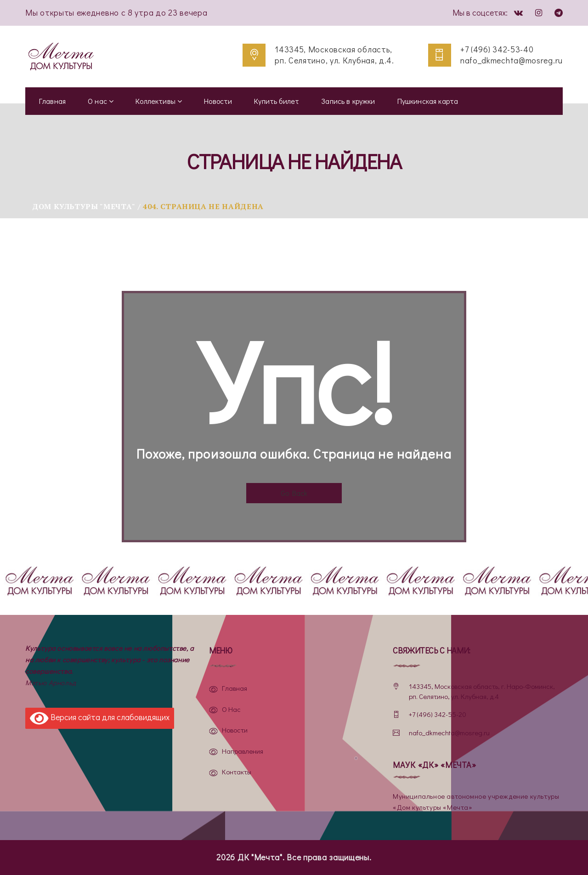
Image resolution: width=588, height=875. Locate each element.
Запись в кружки (348, 101)
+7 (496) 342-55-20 (438, 714)
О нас (101, 101)
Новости (218, 101)
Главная (52, 101)
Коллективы (159, 101)
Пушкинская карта (428, 101)
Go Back (294, 493)
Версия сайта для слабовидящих (100, 718)
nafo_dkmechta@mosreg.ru (512, 60)
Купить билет (277, 101)
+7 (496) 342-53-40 (497, 49)
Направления (243, 751)
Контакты (237, 772)
